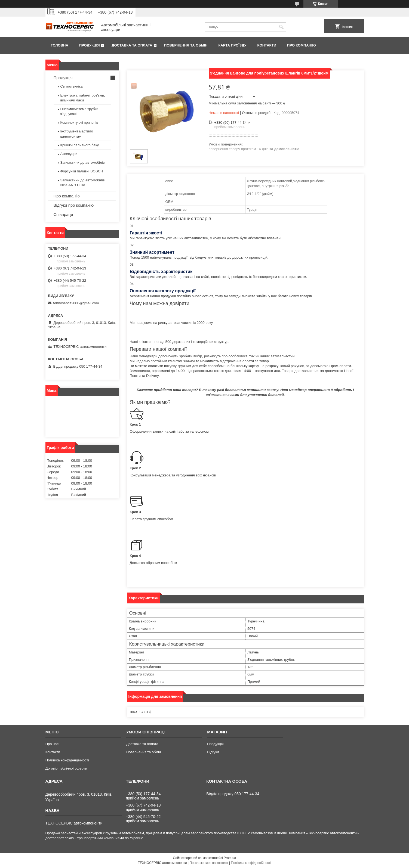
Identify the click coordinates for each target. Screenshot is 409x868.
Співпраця (63, 214)
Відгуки (213, 752)
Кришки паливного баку (80, 145)
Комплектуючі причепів (79, 123)
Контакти (267, 45)
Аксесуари (69, 154)
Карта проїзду (232, 45)
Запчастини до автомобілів (83, 162)
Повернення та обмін (186, 45)
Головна (60, 45)
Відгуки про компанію (74, 205)
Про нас (52, 744)
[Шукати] (282, 27)
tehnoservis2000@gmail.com (76, 303)
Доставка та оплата (132, 45)
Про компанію (302, 45)
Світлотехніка (72, 86)
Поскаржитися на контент (209, 863)
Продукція (90, 45)
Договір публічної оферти (66, 768)
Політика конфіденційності (67, 760)
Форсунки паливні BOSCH (82, 171)
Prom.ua (230, 858)
